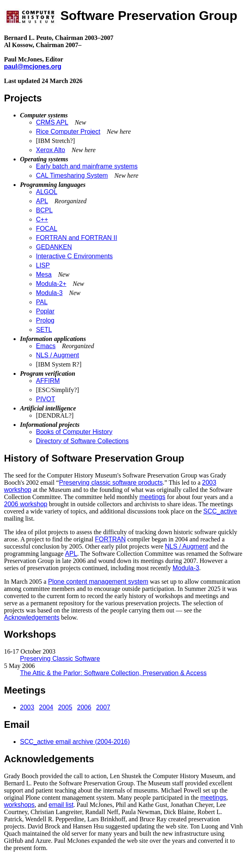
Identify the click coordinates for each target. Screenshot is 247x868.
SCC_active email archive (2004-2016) (75, 742)
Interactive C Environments (74, 256)
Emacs (46, 346)
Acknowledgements (32, 617)
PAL (42, 302)
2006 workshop (26, 504)
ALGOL (47, 192)
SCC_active (220, 511)
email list (61, 805)
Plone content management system (98, 582)
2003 (27, 707)
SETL (44, 330)
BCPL (44, 210)
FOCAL (47, 229)
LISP (43, 265)
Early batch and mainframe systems (87, 166)
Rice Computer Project (68, 132)
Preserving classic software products (111, 483)
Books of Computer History (74, 432)
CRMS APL (52, 122)
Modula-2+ (51, 284)
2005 (65, 707)
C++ (42, 219)
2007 (103, 707)
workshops (19, 805)
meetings (152, 497)
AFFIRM (48, 381)
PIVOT (46, 399)
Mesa (44, 274)
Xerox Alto (51, 150)
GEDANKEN (54, 247)
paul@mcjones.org (33, 66)
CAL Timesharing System (72, 175)
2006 (84, 707)
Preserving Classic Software (60, 659)
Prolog (45, 320)
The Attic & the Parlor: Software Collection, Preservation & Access (113, 673)
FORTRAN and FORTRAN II (77, 238)
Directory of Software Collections (82, 441)
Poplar (45, 311)
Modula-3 (49, 293)
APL (42, 201)
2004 (46, 707)
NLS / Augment (58, 355)
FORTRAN (111, 539)
